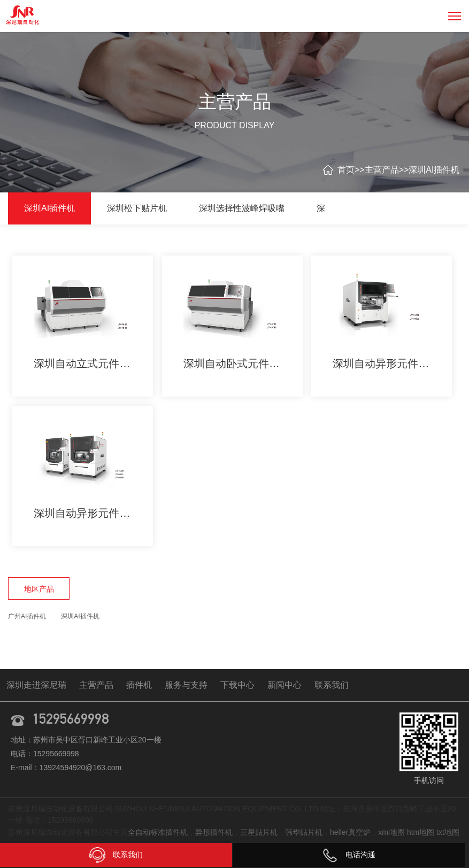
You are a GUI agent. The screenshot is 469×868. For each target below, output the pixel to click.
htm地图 (421, 832)
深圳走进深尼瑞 (36, 685)
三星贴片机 (259, 832)
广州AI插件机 (27, 616)
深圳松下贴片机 (137, 208)
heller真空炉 (350, 832)
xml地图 (391, 832)
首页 (346, 170)
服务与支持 (186, 685)
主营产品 (382, 170)
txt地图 (448, 832)
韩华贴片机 (304, 832)
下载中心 (237, 685)
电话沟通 (349, 855)
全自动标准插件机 (158, 832)
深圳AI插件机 (434, 170)
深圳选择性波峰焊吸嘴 (242, 208)
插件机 (139, 685)
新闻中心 (285, 685)
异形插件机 (214, 832)
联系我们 (332, 685)
